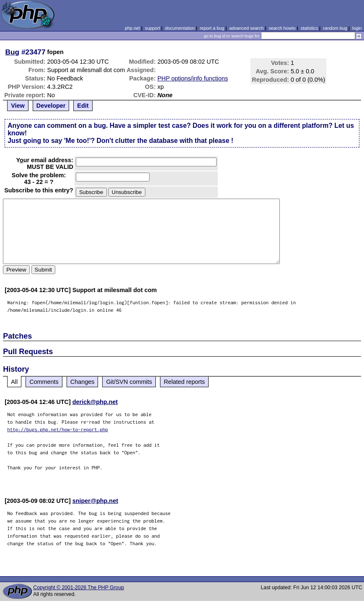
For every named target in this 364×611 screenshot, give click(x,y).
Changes (83, 382)
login (357, 28)
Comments (44, 382)
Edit (83, 106)
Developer (51, 106)
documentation (180, 28)
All (14, 382)
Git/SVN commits (129, 382)
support (152, 28)
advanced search (246, 28)
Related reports (184, 382)
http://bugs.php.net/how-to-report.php (58, 429)
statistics (309, 28)
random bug (335, 28)
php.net (132, 28)
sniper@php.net (95, 501)
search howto (282, 28)
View (18, 106)
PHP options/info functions (193, 78)
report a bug (212, 28)
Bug (13, 52)
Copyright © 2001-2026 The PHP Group (79, 588)
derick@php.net (95, 402)
